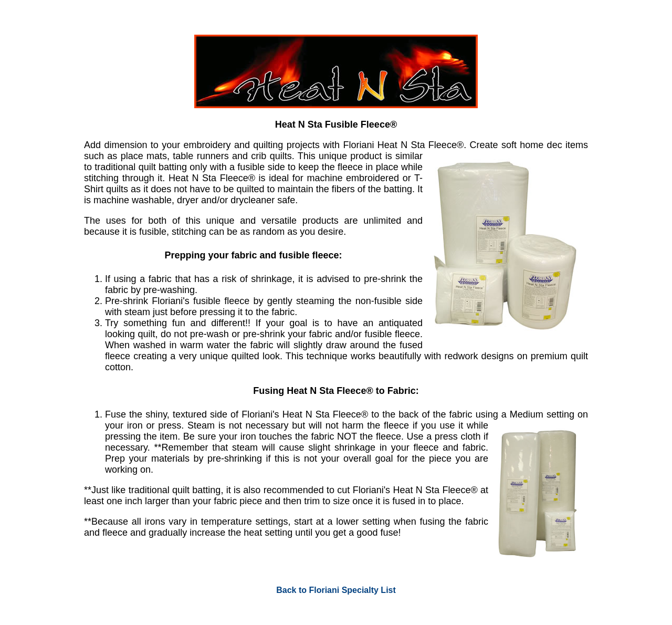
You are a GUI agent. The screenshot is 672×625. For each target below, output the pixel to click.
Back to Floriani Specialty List (336, 590)
